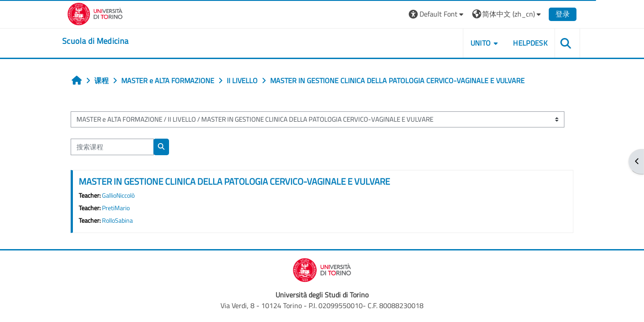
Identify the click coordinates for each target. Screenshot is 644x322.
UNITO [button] (481, 43)
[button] (437, 14)
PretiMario (116, 208)
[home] (95, 41)
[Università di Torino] (95, 13)
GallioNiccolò (118, 195)
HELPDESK (530, 43)
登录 (563, 14)
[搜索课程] (112, 147)
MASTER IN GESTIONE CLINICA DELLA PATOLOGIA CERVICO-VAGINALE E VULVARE (234, 181)
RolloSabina (117, 220)
